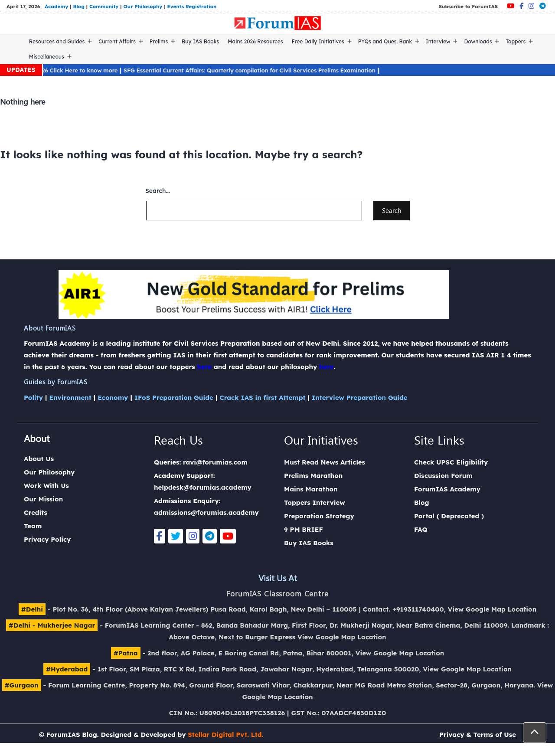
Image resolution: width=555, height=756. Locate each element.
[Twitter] (176, 536)
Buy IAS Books (200, 41)
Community (104, 6)
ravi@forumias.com (215, 462)
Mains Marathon (311, 489)
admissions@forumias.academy (206, 512)
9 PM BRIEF (304, 529)
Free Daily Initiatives (318, 41)
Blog (78, 6)
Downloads (478, 41)
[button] (535, 733)
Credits (36, 512)
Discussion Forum (443, 476)
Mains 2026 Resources (255, 41)
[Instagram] (531, 6)
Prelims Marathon (313, 476)
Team (33, 526)
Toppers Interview (315, 502)
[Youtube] (511, 6)
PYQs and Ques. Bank (385, 41)
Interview (438, 41)
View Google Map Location (492, 609)
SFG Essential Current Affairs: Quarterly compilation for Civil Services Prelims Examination (254, 70)
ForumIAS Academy (447, 489)
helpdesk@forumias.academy (203, 487)
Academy (56, 6)
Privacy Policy (47, 539)
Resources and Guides (57, 41)
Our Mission (43, 499)
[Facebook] (521, 6)
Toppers (516, 41)
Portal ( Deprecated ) (449, 516)
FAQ (421, 529)
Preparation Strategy (319, 516)
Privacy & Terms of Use (478, 735)
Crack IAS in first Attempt (262, 398)
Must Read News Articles (325, 462)
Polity (33, 398)
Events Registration (192, 6)
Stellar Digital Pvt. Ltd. (225, 735)
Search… (158, 191)
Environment (70, 398)
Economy (113, 398)
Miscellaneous (47, 57)
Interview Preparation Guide (360, 398)
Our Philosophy (143, 6)
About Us (39, 459)
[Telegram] (543, 6)
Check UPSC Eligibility (451, 462)
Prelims (159, 41)
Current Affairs (117, 41)
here (204, 367)
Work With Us (46, 486)
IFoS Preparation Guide (174, 398)
